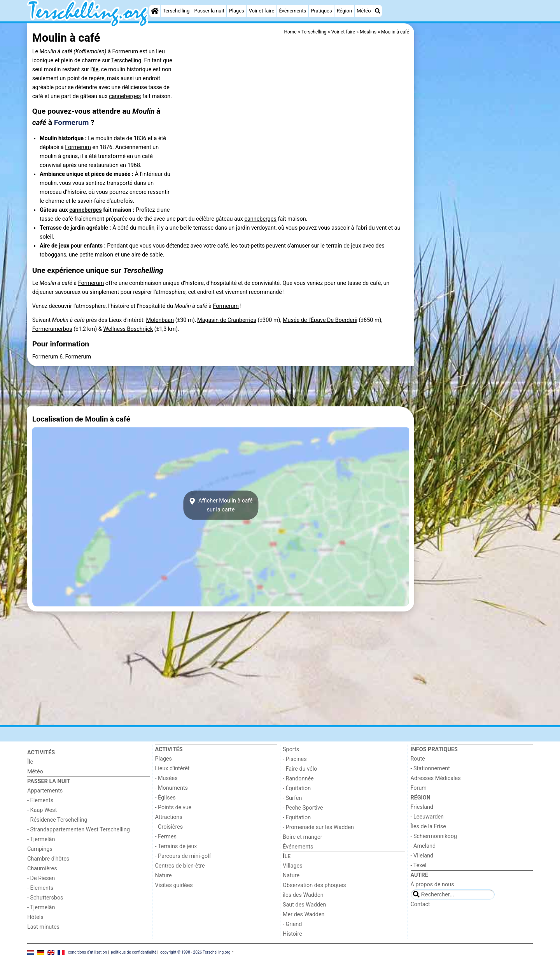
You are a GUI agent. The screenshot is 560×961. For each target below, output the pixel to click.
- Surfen (292, 798)
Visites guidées (174, 885)
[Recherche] (378, 11)
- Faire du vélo (300, 769)
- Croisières (169, 827)
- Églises (165, 798)
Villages (293, 866)
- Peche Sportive (303, 808)
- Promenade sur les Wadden (318, 827)
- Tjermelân (41, 839)
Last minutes (43, 927)
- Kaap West (42, 810)
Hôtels (35, 917)
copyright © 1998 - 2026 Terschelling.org (195, 952)
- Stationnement (430, 769)
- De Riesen (41, 878)
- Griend (292, 924)
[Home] (155, 11)
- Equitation (297, 818)
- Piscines (295, 759)
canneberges (125, 96)
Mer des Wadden (304, 914)
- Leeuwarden (427, 817)
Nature (164, 876)
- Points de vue (173, 807)
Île (30, 762)
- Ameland (423, 846)
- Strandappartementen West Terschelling (79, 830)
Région (344, 11)
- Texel (419, 865)
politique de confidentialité (134, 952)
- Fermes (166, 837)
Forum (419, 788)
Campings (40, 849)
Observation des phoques (314, 885)
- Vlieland (422, 856)
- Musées (166, 778)
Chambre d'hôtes (48, 859)
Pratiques (321, 11)
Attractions (169, 817)
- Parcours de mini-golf (183, 856)
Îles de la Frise (428, 827)
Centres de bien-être (180, 866)
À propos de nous (432, 885)
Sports (291, 749)
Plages (237, 11)
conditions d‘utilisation (87, 952)
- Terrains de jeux (176, 846)
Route (418, 759)
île (96, 69)
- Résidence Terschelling (57, 820)
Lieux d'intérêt (172, 769)
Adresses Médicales (436, 778)
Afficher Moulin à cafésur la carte (220, 505)
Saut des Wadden (304, 905)
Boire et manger (303, 837)
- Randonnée (298, 779)
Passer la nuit (209, 11)
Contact (420, 904)
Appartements (45, 791)
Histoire (292, 934)
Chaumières (42, 869)
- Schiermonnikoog (434, 836)
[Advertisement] (474, 202)
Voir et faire (262, 11)
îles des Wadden (303, 895)
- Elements (40, 800)
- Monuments (172, 788)
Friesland (422, 807)
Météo (364, 11)
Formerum (125, 52)
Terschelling (176, 11)
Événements (292, 11)
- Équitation (297, 788)
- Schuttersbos (45, 898)
